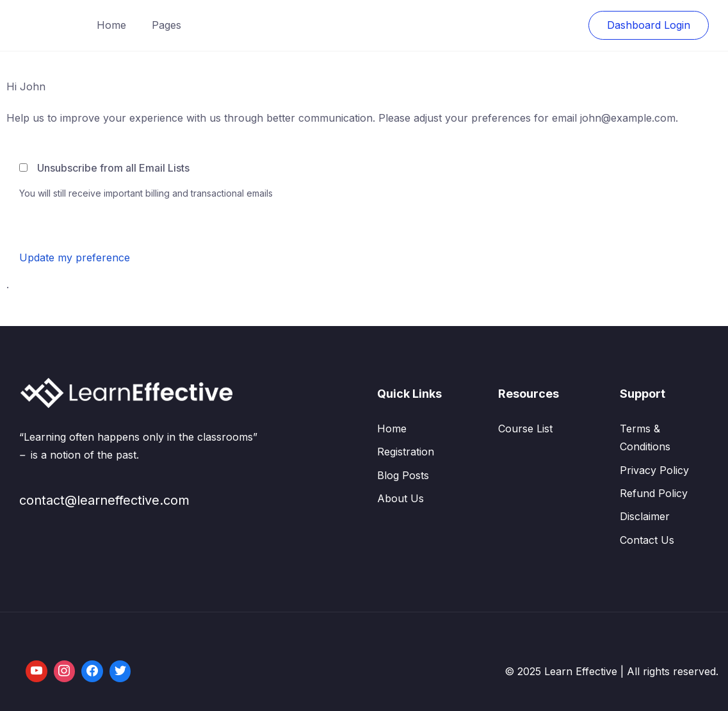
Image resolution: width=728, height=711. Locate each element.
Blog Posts (403, 475)
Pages (166, 25)
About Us (400, 498)
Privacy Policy (654, 470)
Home (111, 25)
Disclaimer (645, 516)
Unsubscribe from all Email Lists (113, 168)
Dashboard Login (649, 25)
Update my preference (75, 257)
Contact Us (647, 540)
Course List (525, 429)
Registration (406, 452)
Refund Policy (654, 493)
